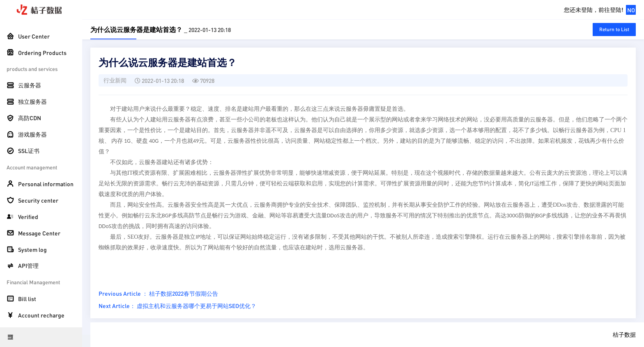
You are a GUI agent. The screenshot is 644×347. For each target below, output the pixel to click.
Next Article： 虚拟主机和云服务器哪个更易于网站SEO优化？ (177, 306)
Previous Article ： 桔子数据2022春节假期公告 (158, 293)
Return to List (614, 29)
